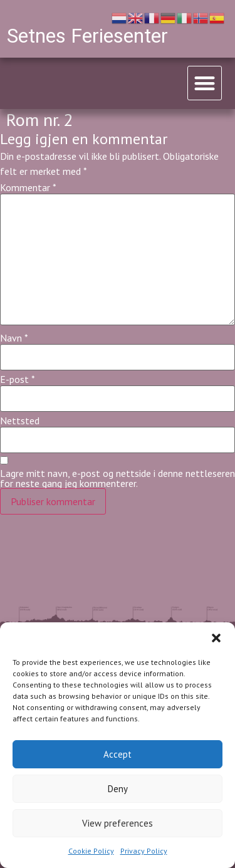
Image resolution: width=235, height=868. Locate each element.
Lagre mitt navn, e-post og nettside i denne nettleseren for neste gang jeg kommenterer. (118, 478)
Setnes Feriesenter (87, 36)
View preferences (118, 823)
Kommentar (28, 187)
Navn (14, 338)
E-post (18, 379)
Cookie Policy (91, 851)
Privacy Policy (144, 851)
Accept (118, 754)
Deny (118, 789)
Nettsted (20, 421)
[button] (216, 638)
